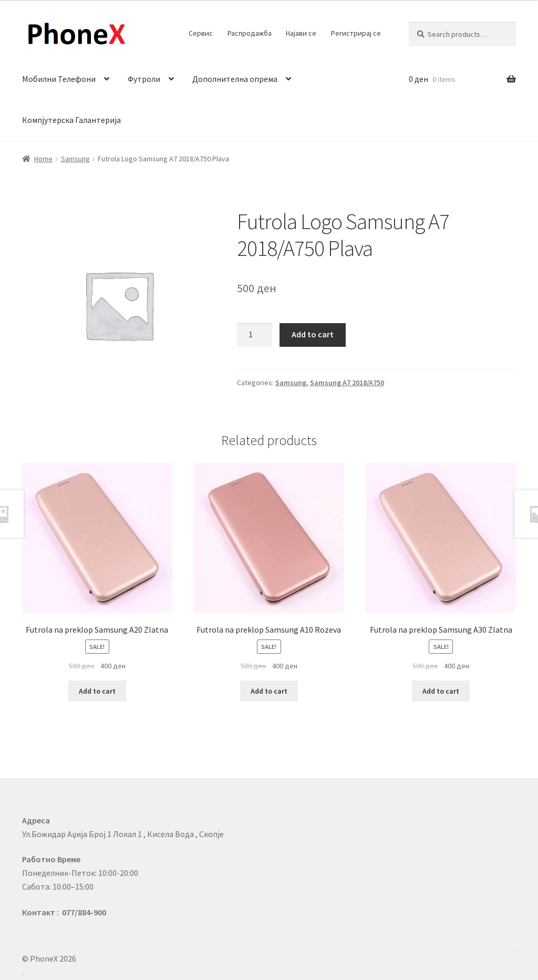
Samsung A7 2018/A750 (347, 383)
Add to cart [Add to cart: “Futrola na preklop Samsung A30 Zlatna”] (441, 691)
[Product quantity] (255, 335)
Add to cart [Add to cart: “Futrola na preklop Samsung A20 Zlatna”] (97, 691)
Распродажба (250, 33)
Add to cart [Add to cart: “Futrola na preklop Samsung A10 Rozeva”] (269, 691)
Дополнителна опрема (235, 79)
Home (43, 159)
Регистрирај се (356, 33)
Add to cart (313, 334)
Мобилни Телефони (59, 79)
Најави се (301, 33)
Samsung (75, 159)
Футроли (144, 79)
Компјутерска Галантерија (71, 120)
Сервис (201, 33)
